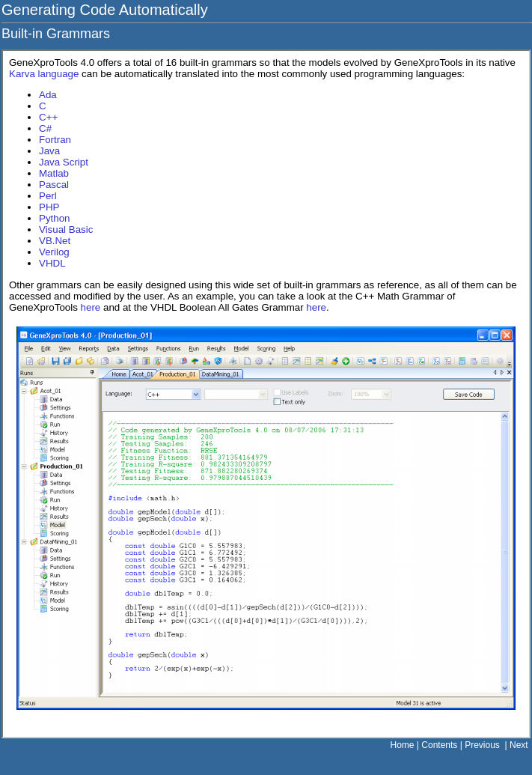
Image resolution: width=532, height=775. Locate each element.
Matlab (54, 173)
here (91, 307)
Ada (48, 95)
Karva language (44, 74)
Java (49, 151)
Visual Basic (66, 230)
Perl (48, 196)
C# (45, 128)
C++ (48, 117)
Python (55, 218)
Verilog (54, 252)
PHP (49, 207)
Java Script (64, 162)
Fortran (55, 140)
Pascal (54, 185)
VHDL (52, 263)
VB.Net (55, 241)
